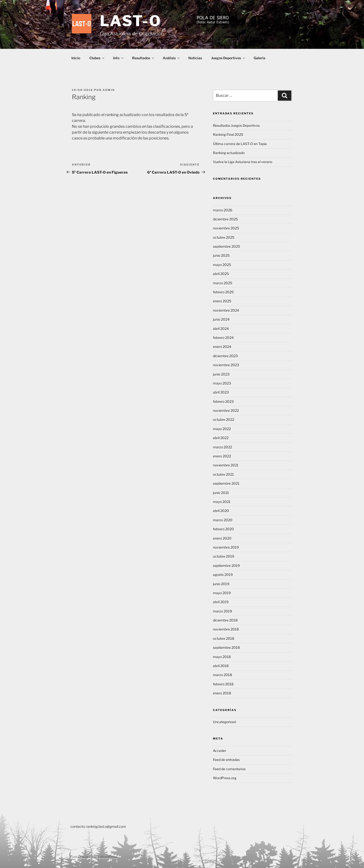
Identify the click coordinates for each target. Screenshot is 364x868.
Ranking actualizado (229, 153)
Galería (259, 58)
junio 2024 (221, 319)
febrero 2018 (223, 684)
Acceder (220, 751)
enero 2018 (222, 693)
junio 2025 (221, 255)
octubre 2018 (224, 638)
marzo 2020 (223, 520)
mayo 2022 (222, 429)
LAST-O (131, 21)
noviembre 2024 (226, 310)
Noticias (195, 58)
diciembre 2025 (225, 219)
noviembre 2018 (226, 629)
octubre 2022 (224, 419)
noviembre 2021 (226, 465)
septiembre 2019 (226, 566)
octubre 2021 (223, 474)
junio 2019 (221, 584)
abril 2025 (221, 274)
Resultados (143, 58)
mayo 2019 (222, 593)
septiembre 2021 (226, 483)
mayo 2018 (222, 657)
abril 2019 (221, 602)
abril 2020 (221, 511)
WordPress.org (225, 778)
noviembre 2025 (226, 228)
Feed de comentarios (229, 769)
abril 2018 (221, 666)
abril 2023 (221, 392)
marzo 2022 (222, 447)
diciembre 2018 (225, 620)
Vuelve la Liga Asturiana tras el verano (243, 162)
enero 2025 (222, 301)
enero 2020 (222, 538)
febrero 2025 (223, 292)
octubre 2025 (224, 237)
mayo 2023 (222, 383)
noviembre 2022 (226, 410)
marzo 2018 (222, 675)
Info (119, 58)
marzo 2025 (223, 283)
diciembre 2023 (225, 356)
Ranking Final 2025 (228, 134)
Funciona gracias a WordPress (94, 857)
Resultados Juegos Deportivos (236, 125)
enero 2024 (222, 347)
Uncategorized (224, 722)
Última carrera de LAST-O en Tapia (240, 144)
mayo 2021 (222, 502)
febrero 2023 (223, 401)
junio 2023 (221, 374)
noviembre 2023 (226, 365)
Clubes (97, 58)
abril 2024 (221, 329)
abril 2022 (221, 438)
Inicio (76, 58)
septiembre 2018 (226, 647)
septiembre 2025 (226, 246)
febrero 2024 (223, 338)
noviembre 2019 (226, 547)
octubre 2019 (224, 556)
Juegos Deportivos (228, 58)
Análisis (172, 58)
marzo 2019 (222, 611)
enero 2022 (222, 456)
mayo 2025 (222, 265)
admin (109, 90)
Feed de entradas (226, 760)
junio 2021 (221, 493)
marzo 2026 (223, 210)
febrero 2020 (223, 529)
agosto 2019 (223, 575)
